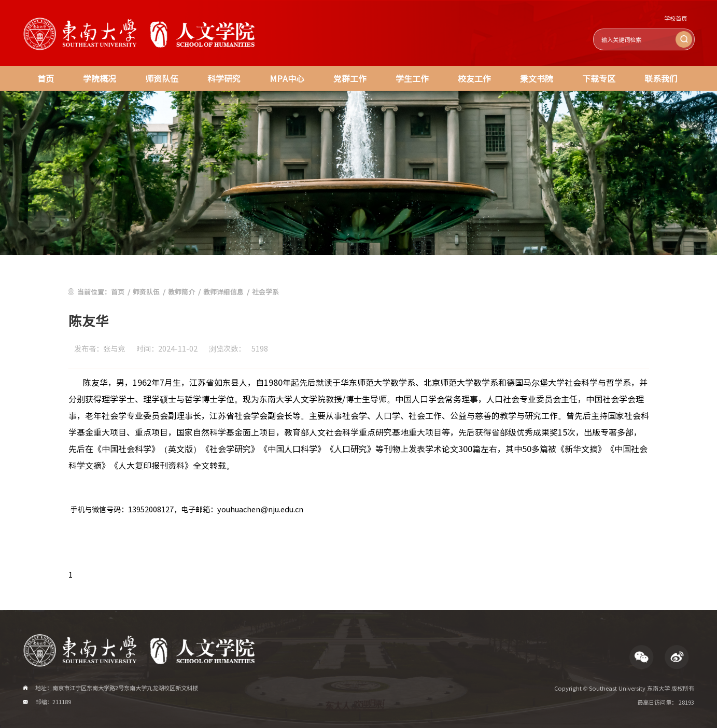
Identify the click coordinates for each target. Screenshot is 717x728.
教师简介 (181, 292)
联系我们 (661, 78)
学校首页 (676, 18)
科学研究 (224, 78)
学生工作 (412, 78)
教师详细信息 (223, 292)
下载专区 (599, 78)
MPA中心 (287, 78)
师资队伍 (162, 78)
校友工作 (474, 78)
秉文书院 (537, 78)
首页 (46, 78)
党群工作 (350, 78)
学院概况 (100, 78)
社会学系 (265, 292)
